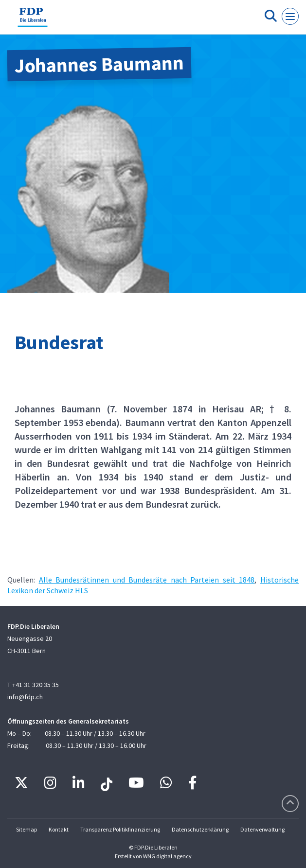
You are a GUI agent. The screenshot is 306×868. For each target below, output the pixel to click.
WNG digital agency (167, 856)
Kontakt (59, 829)
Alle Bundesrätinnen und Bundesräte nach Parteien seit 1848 (147, 580)
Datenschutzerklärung (200, 829)
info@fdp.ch (25, 697)
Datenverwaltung (262, 829)
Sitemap (27, 829)
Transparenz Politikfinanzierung (120, 829)
